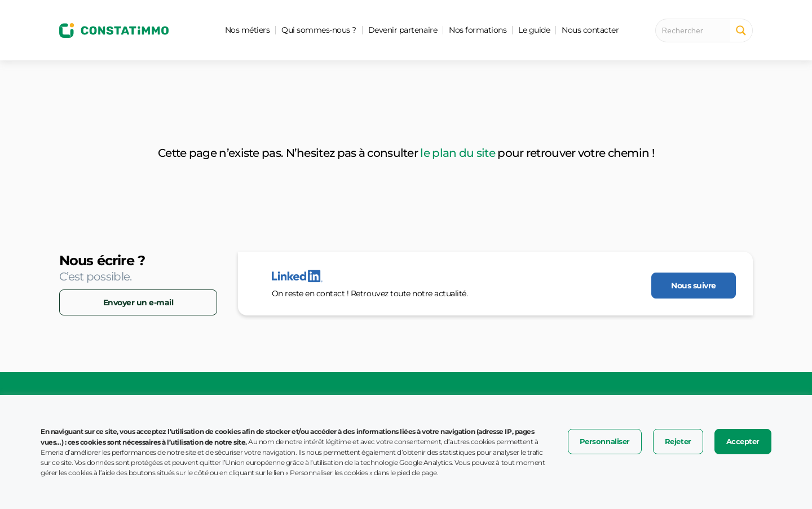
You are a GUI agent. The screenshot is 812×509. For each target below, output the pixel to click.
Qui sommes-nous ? (319, 30)
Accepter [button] (743, 441)
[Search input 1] (696, 30)
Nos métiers (248, 30)
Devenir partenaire (403, 30)
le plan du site (458, 153)
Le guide (534, 30)
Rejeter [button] (678, 441)
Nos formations (478, 30)
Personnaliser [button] (605, 441)
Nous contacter (590, 30)
